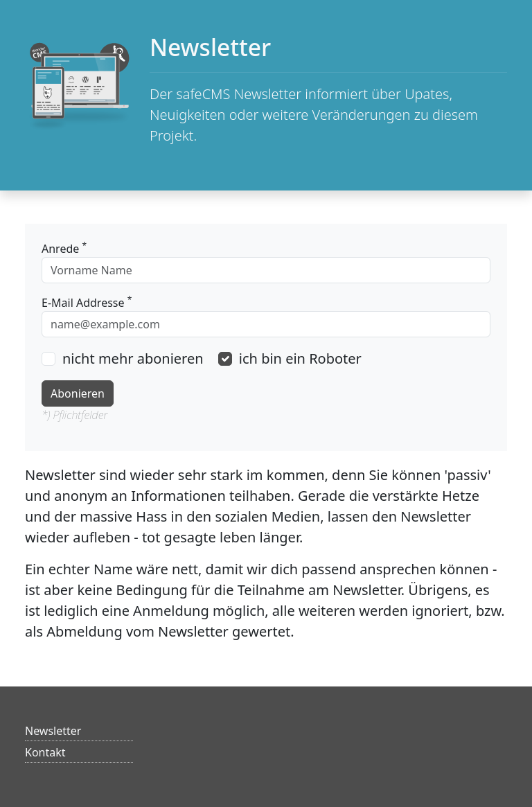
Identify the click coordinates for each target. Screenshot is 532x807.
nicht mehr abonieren (133, 358)
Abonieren (78, 393)
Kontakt (45, 752)
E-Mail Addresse (87, 302)
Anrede (64, 248)
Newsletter (53, 731)
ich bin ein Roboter (300, 358)
